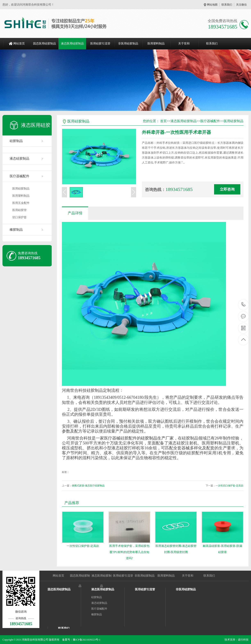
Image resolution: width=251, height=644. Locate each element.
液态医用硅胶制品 (72, 44)
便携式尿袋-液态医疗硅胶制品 (88, 486)
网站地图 (212, 5)
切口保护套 (19, 217)
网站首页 (19, 44)
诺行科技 (243, 640)
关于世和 (184, 44)
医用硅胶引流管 (100, 44)
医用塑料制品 (156, 44)
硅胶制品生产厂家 (157, 438)
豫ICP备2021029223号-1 (87, 640)
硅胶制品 (97, 597)
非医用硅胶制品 (128, 44)
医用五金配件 (21, 203)
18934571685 (244, 305)
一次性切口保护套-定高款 (229, 486)
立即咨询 (227, 189)
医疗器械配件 (19, 176)
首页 (163, 121)
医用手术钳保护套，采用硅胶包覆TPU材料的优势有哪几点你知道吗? (129, 552)
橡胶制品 (16, 230)
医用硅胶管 (19, 210)
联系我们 (227, 5)
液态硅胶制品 (19, 158)
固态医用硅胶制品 (44, 44)
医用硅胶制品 (21, 189)
